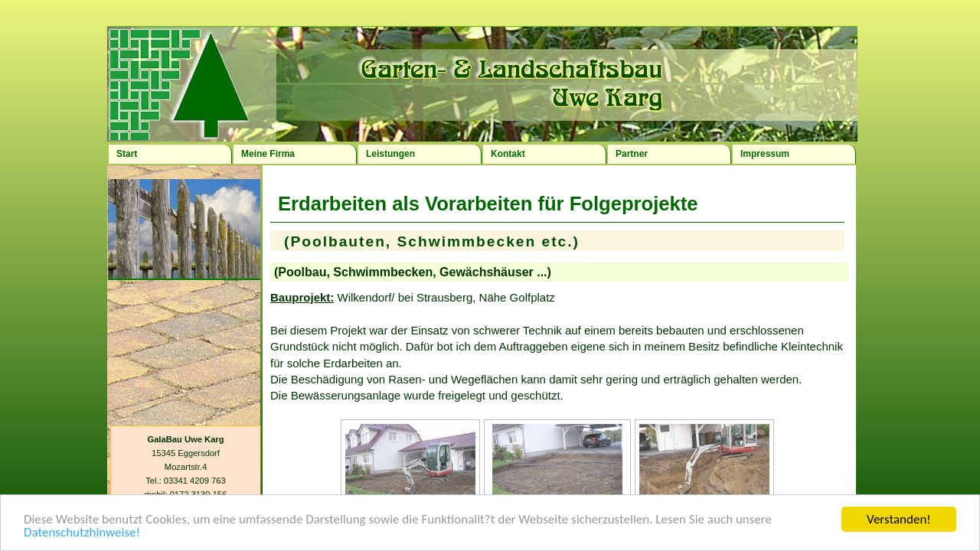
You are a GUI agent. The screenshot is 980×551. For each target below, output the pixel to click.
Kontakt (508, 154)
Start (127, 154)
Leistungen (390, 154)
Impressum (765, 154)
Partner (632, 154)
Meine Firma (268, 154)
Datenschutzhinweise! (82, 533)
